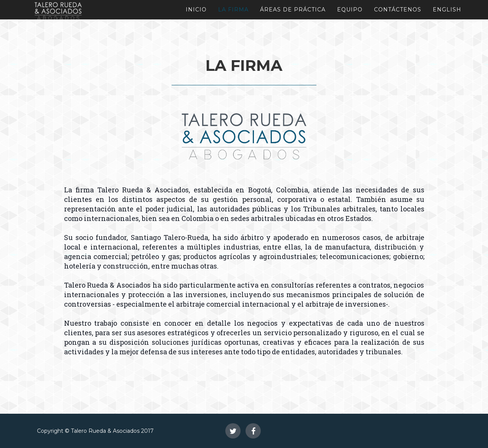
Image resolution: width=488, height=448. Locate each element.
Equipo (350, 10)
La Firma (233, 10)
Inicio (196, 10)
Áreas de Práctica (293, 10)
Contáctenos (398, 10)
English (447, 10)
